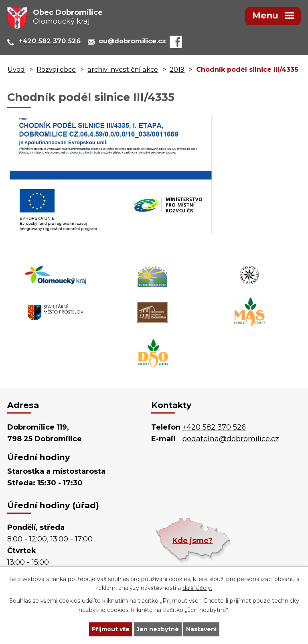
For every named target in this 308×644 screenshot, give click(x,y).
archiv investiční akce (123, 69)
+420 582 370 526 (214, 427)
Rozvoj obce (56, 69)
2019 (177, 69)
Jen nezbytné (158, 629)
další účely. (197, 588)
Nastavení (201, 629)
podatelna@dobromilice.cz (231, 439)
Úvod (16, 69)
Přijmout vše (111, 629)
